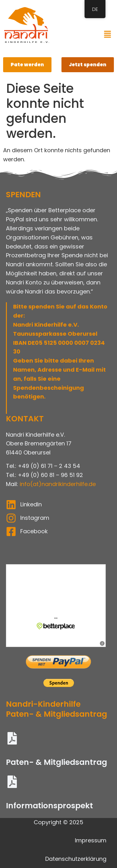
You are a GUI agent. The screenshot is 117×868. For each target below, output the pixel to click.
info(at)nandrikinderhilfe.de (58, 484)
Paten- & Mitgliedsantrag (56, 762)
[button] (108, 35)
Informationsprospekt (49, 806)
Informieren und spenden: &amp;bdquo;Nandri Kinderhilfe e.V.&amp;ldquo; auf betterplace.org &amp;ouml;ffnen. (59, 606)
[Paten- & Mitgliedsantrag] (12, 739)
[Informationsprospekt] (12, 783)
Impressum (91, 840)
